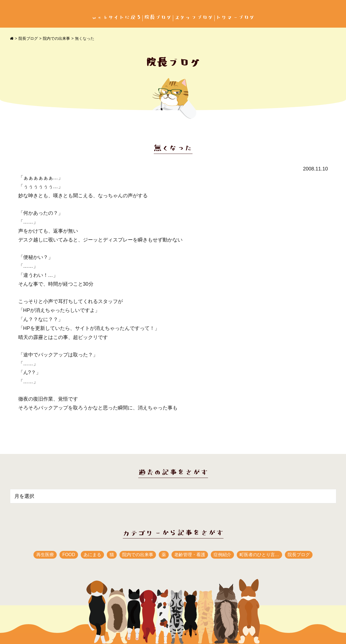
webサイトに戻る (116, 18)
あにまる (92, 555)
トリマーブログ (235, 18)
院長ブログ (158, 18)
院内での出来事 (56, 38)
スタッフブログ (194, 18)
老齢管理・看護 (190, 555)
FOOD (69, 555)
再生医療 (45, 555)
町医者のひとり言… (259, 555)
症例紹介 (222, 555)
